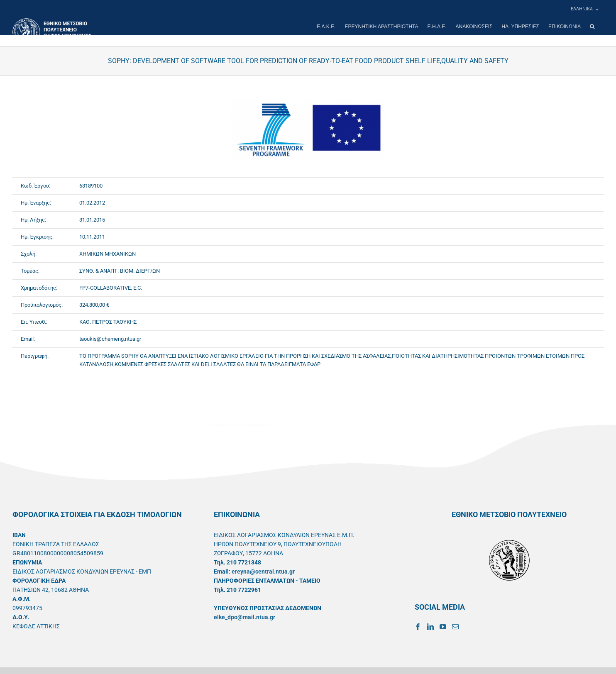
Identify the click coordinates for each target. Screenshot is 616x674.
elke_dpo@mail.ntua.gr (244, 617)
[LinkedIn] (430, 627)
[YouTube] (443, 627)
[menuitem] (584, 9)
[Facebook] (418, 627)
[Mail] (455, 627)
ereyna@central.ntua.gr (263, 571)
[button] (592, 27)
